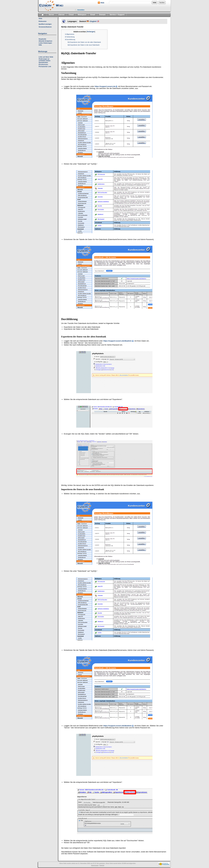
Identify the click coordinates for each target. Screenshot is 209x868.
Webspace (82, 15)
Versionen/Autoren (45, 27)
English (93, 21)
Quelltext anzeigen (45, 24)
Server (51, 15)
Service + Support (117, 15)
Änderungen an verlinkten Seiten (45, 60)
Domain (102, 15)
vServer (61, 15)
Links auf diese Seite (46, 57)
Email (93, 15)
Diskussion (43, 21)
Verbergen (91, 32)
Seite (40, 18)
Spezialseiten (43, 62)
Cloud (71, 15)
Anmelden (81, 10)
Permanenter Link (45, 66)
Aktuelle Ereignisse (45, 41)
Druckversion (43, 64)
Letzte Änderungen (45, 43)
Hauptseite (42, 39)
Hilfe (40, 45)
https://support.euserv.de (105, 86)
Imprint (102, 865)
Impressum (95, 865)
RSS (102, 3)
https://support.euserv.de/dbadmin (117, 341)
